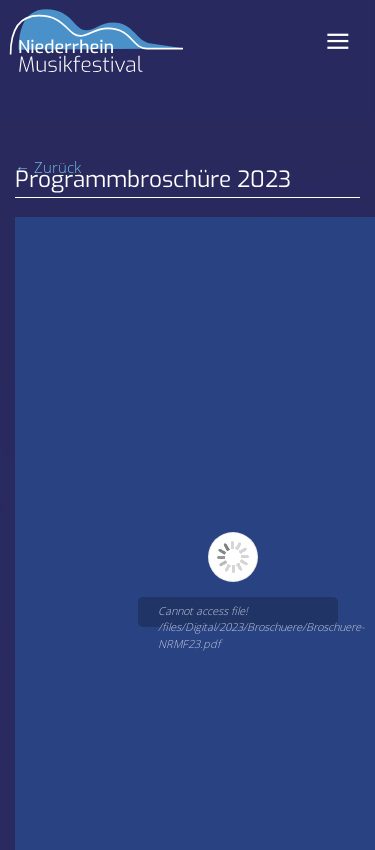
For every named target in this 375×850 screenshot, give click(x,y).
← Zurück (48, 167)
